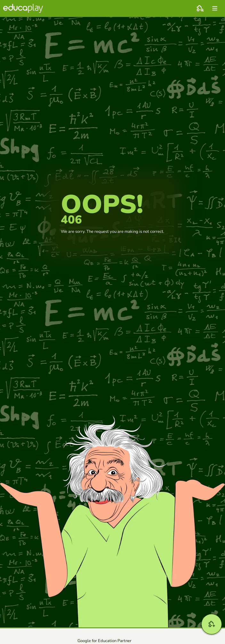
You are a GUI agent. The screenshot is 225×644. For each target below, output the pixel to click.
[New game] (212, 624)
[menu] (215, 8)
